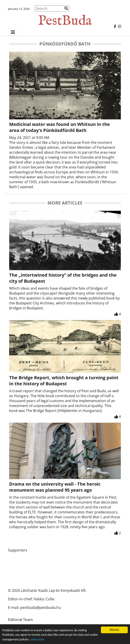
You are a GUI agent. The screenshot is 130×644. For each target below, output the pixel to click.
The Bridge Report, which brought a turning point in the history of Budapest (64, 381)
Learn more (37, 639)
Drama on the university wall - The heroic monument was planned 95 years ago (55, 487)
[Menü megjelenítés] (13, 32)
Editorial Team (20, 619)
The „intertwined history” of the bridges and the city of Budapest (63, 278)
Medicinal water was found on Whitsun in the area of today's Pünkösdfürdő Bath (60, 127)
